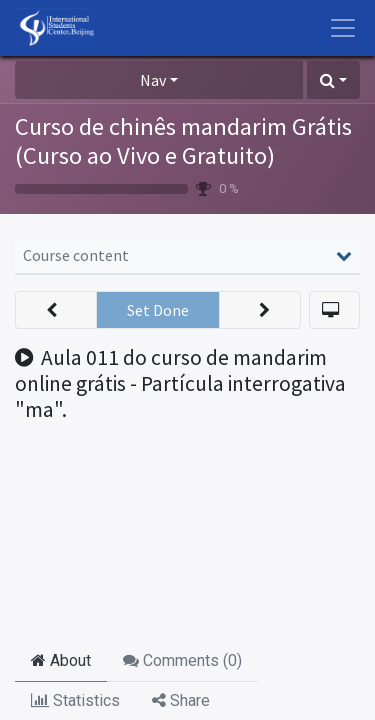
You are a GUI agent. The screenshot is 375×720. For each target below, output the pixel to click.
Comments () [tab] (182, 660)
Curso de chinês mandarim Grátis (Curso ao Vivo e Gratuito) (183, 141)
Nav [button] (153, 80)
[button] (333, 80)
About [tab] (61, 660)
